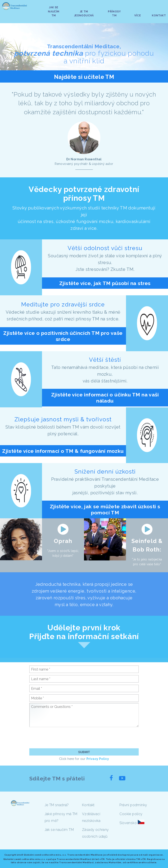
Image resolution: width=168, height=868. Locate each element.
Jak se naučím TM (59, 830)
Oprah (63, 541)
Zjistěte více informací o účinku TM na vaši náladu (105, 398)
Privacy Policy (98, 759)
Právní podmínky (133, 805)
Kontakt (88, 805)
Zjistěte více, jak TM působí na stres (105, 283)
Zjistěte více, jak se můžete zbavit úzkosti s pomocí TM (105, 509)
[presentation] (63, 738)
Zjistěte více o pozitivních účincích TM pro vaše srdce (63, 336)
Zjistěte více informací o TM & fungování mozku (63, 451)
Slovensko (128, 823)
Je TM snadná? (57, 805)
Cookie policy (131, 814)
